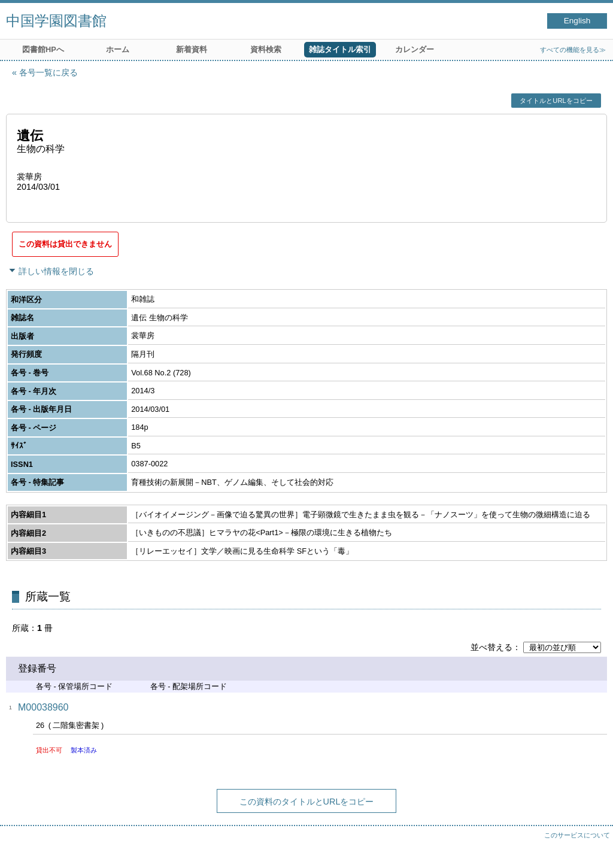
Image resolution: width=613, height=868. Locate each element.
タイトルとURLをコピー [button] (556, 101)
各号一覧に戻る (48, 72)
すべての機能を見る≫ (573, 50)
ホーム (118, 49)
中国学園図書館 (56, 21)
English (577, 21)
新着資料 (192, 49)
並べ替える (491, 647)
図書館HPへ (43, 49)
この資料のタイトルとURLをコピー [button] (307, 802)
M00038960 (43, 707)
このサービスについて (577, 835)
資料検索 (266, 49)
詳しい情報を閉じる (56, 271)
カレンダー (415, 49)
